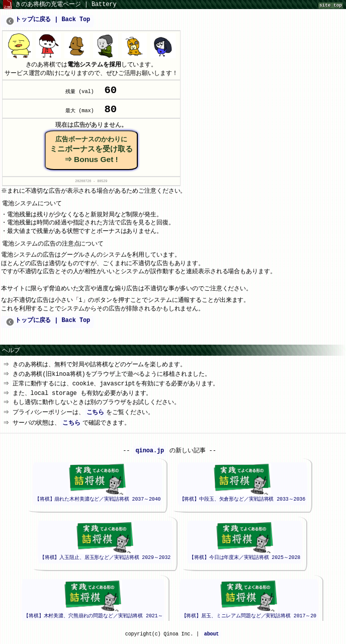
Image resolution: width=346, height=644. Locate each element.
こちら (97, 415)
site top (331, 6)
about (211, 637)
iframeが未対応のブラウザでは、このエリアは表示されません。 (169, 531)
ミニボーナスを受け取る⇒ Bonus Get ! (91, 152)
